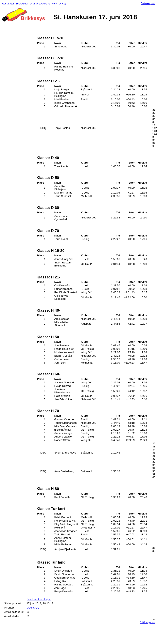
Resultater (8, 4)
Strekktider (22, 4)
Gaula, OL (33, 608)
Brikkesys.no (147, 622)
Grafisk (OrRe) (57, 4)
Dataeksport (148, 3)
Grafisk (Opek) (38, 4)
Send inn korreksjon (39, 599)
